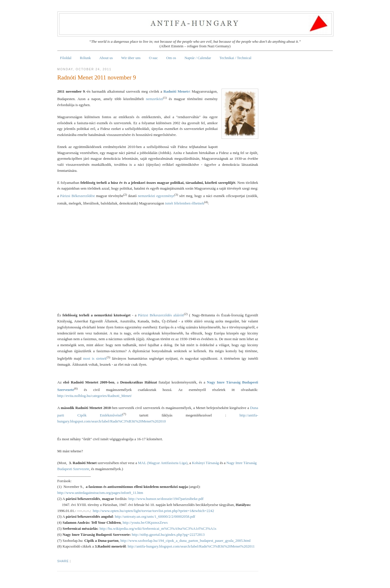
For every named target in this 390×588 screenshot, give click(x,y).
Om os (171, 58)
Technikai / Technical (235, 58)
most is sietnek (95, 358)
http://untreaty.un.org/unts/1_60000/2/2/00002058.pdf (155, 516)
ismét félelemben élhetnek (185, 204)
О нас (153, 58)
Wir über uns (131, 58)
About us (106, 58)
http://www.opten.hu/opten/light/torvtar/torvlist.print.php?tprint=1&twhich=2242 (153, 511)
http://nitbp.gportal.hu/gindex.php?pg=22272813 (168, 535)
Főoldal (66, 58)
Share (63, 561)
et (177, 91)
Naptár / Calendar (198, 58)
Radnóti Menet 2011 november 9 (97, 77)
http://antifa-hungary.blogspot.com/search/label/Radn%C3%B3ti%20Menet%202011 (191, 546)
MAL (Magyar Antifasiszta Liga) (163, 463)
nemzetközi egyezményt (156, 196)
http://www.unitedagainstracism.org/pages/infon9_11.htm (100, 493)
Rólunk (85, 58)
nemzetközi (154, 99)
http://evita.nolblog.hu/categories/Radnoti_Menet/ (95, 396)
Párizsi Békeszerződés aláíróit (161, 315)
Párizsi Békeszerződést (78, 196)
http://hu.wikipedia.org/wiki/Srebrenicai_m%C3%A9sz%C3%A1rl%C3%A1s (158, 528)
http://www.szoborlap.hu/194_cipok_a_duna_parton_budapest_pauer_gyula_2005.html (185, 541)
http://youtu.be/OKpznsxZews (145, 522)
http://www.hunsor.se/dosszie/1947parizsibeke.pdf (166, 499)
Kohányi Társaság (205, 463)
